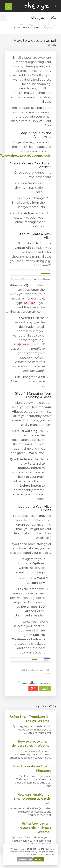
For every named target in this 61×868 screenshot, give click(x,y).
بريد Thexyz (48, 27)
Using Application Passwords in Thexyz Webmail (35, 828)
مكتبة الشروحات (34, 25)
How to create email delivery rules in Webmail (31, 744)
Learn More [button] (25, 859)
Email (21, 25)
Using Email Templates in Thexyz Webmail (31, 719)
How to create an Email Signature (32, 768)
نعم (45, 689)
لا (33, 689)
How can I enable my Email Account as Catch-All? (32, 799)
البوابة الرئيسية (50, 25)
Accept (39, 859)
